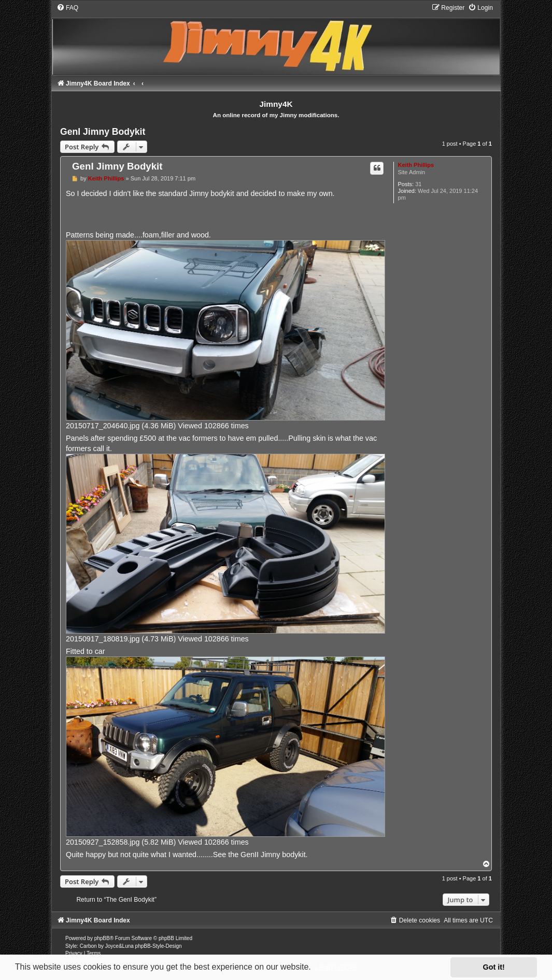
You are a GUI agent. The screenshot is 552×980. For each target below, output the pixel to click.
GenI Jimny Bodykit (103, 132)
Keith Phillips (416, 165)
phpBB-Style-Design (159, 946)
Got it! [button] (494, 967)
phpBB (102, 938)
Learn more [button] (336, 967)
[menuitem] (67, 8)
